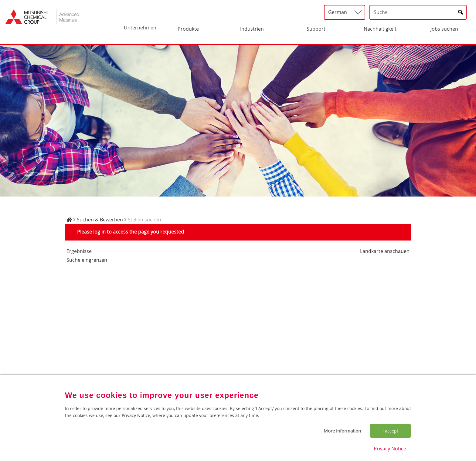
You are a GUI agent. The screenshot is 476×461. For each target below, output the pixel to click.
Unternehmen (140, 28)
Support (316, 29)
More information (342, 431)
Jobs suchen (444, 29)
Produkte (188, 29)
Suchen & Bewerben (100, 220)
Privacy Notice (390, 449)
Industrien (252, 29)
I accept (390, 431)
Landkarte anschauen (385, 251)
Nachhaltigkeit (380, 29)
